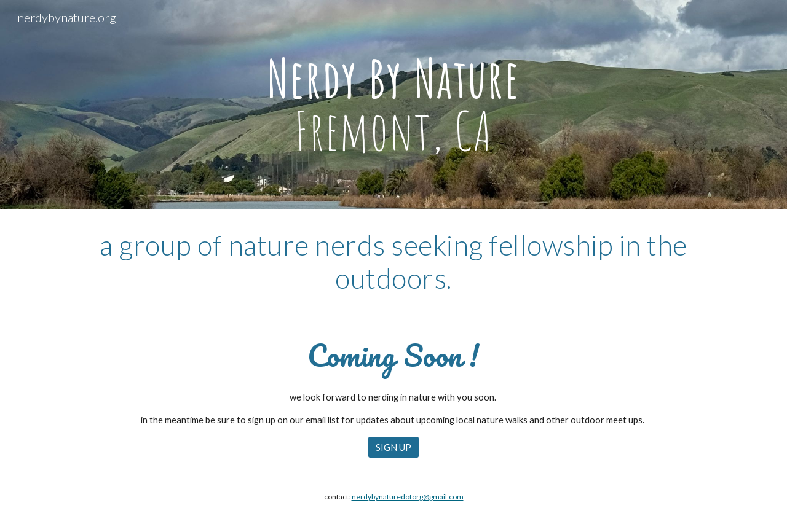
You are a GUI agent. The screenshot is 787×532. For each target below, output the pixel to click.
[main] (393, 105)
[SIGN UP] (393, 447)
